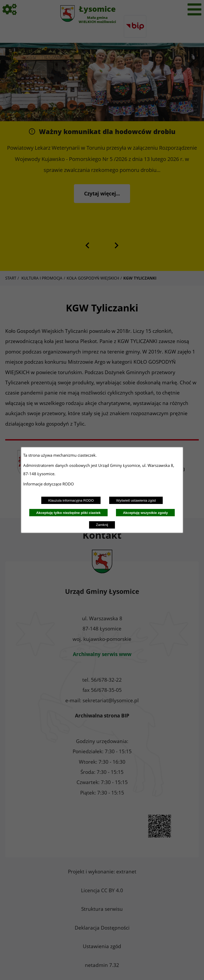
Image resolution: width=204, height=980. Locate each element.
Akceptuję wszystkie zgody (145, 513)
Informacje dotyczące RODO (49, 484)
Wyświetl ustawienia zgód (136, 500)
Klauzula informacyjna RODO (71, 500)
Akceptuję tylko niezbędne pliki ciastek (68, 513)
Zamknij (102, 525)
